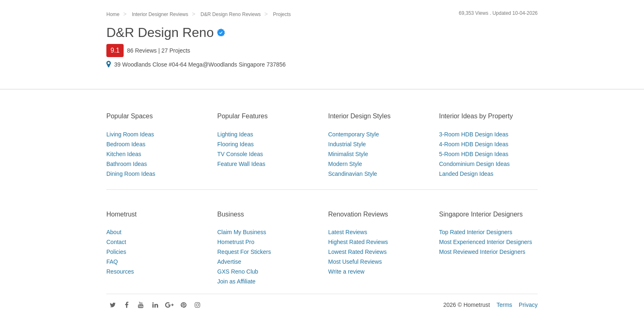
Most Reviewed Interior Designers (482, 252)
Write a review (346, 272)
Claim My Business (242, 232)
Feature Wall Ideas (241, 164)
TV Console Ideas (240, 154)
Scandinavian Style (353, 174)
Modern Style (345, 164)
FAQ (112, 262)
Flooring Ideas (236, 144)
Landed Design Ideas (466, 174)
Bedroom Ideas (126, 144)
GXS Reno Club (238, 272)
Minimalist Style (348, 154)
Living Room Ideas (130, 134)
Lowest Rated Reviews (357, 252)
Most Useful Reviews (355, 262)
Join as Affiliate (236, 281)
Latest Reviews (348, 232)
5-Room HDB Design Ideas (474, 154)
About (114, 232)
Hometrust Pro (236, 242)
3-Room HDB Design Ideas (474, 134)
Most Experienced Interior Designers (485, 242)
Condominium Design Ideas (474, 164)
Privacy (528, 305)
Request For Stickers (244, 252)
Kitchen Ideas (124, 154)
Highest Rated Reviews (358, 242)
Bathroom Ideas (127, 164)
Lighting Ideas (235, 134)
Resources (120, 272)
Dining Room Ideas (131, 174)
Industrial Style (347, 144)
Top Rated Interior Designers (476, 232)
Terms (504, 305)
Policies (116, 252)
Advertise (229, 262)
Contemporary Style (354, 134)
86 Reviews (142, 51)
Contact (116, 242)
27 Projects (176, 51)
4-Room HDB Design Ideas (474, 144)
